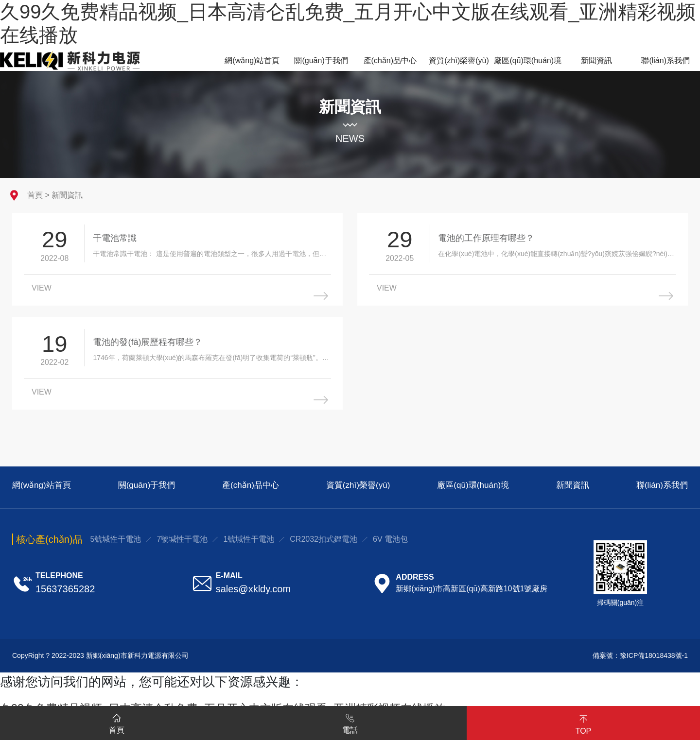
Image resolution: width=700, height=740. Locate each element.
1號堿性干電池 (249, 543)
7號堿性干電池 (182, 543)
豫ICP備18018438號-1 (654, 659)
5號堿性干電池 (116, 543)
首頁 (35, 195)
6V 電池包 (390, 543)
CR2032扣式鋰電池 (324, 543)
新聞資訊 (67, 195)
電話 (350, 722)
